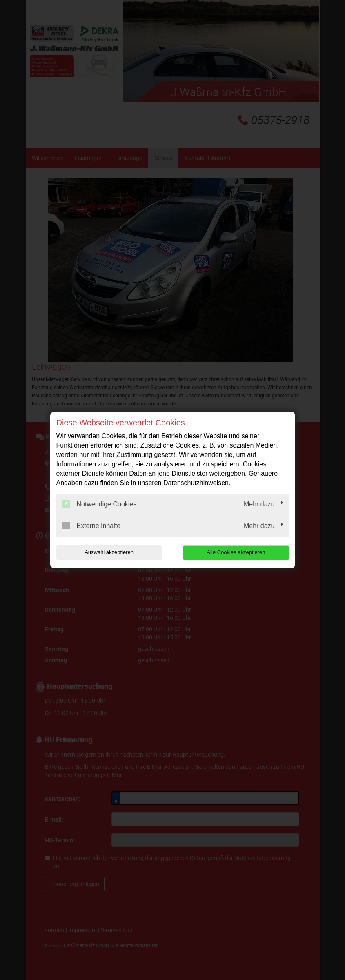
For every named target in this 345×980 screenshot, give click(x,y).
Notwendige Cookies (100, 504)
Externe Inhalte (92, 526)
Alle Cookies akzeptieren (237, 552)
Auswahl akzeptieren (109, 552)
